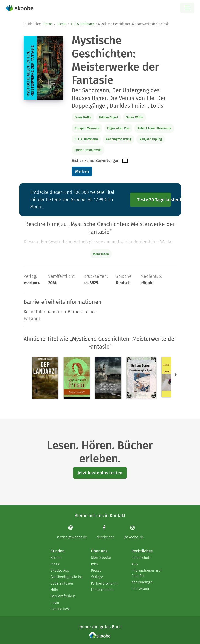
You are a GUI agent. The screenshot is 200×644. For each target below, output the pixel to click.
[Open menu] (187, 8)
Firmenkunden (102, 590)
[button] (176, 375)
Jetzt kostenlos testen (100, 473)
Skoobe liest (60, 609)
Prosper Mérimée (87, 128)
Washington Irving (118, 139)
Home (48, 24)
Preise (55, 564)
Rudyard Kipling (151, 139)
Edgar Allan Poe (118, 128)
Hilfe (54, 590)
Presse (96, 570)
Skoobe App (60, 570)
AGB (135, 564)
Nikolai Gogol (108, 117)
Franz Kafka (83, 117)
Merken (82, 171)
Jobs (94, 564)
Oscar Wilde (134, 117)
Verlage (97, 577)
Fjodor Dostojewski (88, 150)
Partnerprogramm (105, 583)
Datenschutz (141, 558)
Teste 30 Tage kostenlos (154, 200)
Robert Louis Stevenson (154, 128)
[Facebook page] (105, 532)
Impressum (140, 589)
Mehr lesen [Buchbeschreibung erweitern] (101, 254)
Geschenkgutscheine (66, 577)
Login (55, 603)
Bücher (61, 24)
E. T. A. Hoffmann (83, 24)
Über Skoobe (101, 558)
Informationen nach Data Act (147, 573)
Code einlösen (62, 583)
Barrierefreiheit (63, 596)
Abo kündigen (142, 582)
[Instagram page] (134, 532)
